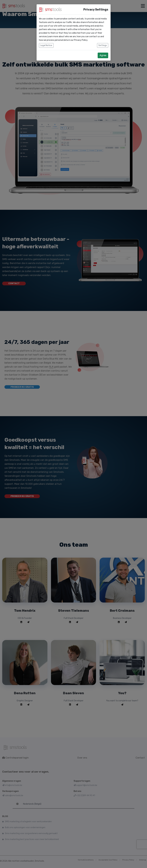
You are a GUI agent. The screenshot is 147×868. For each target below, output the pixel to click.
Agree (103, 55)
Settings (103, 45)
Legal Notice (46, 45)
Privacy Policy (81, 40)
